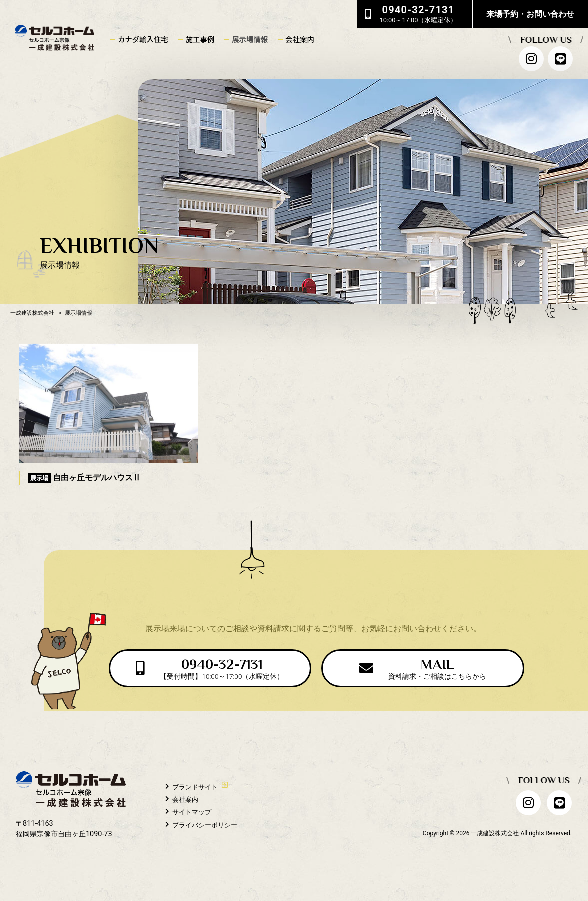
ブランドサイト (195, 787)
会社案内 (185, 800)
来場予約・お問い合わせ (530, 14)
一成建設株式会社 (32, 313)
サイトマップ (192, 812)
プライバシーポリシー (205, 825)
